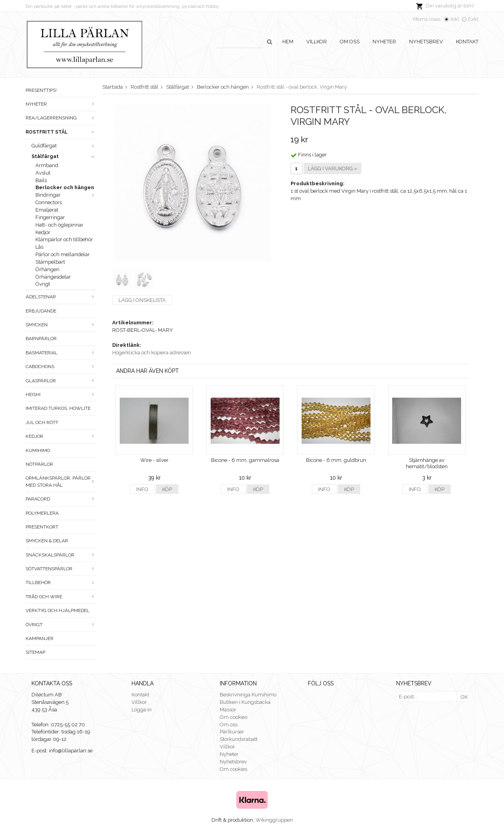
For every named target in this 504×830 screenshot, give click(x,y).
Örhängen (47, 269)
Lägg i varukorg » (333, 168)
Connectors (49, 202)
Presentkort (42, 527)
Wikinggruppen (274, 820)
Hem (288, 42)
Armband (47, 165)
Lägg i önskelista (142, 300)
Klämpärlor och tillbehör (64, 239)
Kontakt (467, 42)
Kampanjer (40, 638)
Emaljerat (47, 210)
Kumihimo (38, 450)
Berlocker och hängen (65, 187)
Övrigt (43, 284)
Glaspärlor (61, 381)
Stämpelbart (50, 262)
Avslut (43, 173)
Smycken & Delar (47, 541)
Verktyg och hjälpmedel (57, 610)
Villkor (317, 42)
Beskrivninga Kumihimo (248, 695)
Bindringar (66, 195)
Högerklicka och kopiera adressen (152, 353)
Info (142, 489)
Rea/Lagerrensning (61, 118)
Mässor (228, 710)
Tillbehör (61, 582)
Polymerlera (42, 513)
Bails (41, 180)
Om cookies (233, 717)
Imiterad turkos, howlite (58, 408)
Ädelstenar (61, 297)
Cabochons (61, 367)
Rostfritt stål (61, 132)
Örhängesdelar (53, 277)
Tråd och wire (61, 597)
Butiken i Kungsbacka (245, 702)
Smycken (61, 325)
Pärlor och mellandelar (63, 254)
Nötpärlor (39, 464)
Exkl (473, 19)
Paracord (61, 499)
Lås (39, 247)
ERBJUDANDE (41, 311)
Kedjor (43, 232)
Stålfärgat (64, 156)
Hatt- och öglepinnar (59, 225)
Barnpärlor (41, 339)
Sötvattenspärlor (61, 569)
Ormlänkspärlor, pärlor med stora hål (61, 481)
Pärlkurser (232, 732)
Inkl (455, 19)
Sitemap (35, 652)
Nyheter (384, 42)
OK (464, 697)
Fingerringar (50, 217)
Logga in (142, 710)
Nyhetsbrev (426, 42)
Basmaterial (61, 353)
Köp (167, 489)
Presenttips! (41, 90)
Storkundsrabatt (239, 739)
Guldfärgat (64, 146)
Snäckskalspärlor (61, 555)
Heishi (61, 395)
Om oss (350, 42)
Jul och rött (42, 422)
